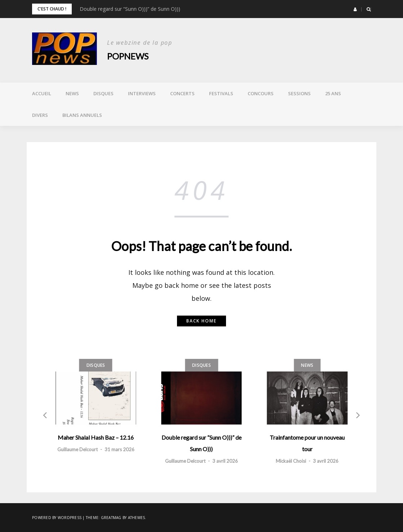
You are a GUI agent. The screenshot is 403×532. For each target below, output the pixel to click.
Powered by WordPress (57, 518)
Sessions (299, 93)
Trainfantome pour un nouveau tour (307, 443)
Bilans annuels (82, 115)
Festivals (221, 93)
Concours (261, 93)
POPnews (128, 56)
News (72, 93)
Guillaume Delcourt (77, 449)
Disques (103, 93)
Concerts (182, 93)
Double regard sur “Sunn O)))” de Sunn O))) (130, 9)
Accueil (42, 93)
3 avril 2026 (225, 461)
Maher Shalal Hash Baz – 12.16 (96, 437)
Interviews (142, 93)
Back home (201, 321)
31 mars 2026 (119, 449)
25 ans (333, 93)
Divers (40, 115)
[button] (355, 9)
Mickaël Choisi (291, 461)
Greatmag (111, 518)
